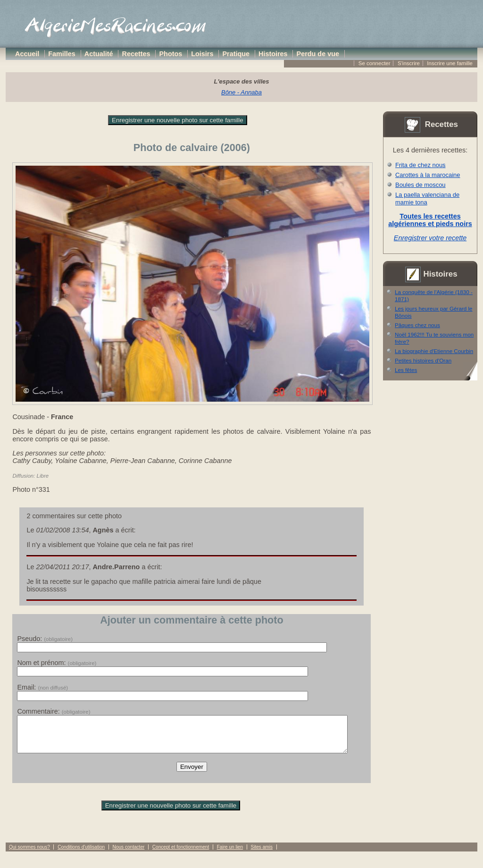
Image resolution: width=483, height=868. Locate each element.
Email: (42, 687)
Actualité (99, 54)
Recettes (136, 54)
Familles (62, 54)
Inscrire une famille (450, 63)
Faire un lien (230, 854)
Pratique (236, 54)
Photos (171, 54)
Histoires (273, 54)
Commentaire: (54, 711)
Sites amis (261, 854)
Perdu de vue (318, 54)
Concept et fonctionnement (181, 854)
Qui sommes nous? (29, 854)
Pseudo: (45, 639)
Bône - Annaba (241, 92)
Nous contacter (129, 854)
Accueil (27, 54)
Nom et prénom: (57, 663)
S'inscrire (409, 63)
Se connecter (375, 63)
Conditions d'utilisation (81, 854)
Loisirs (202, 54)
